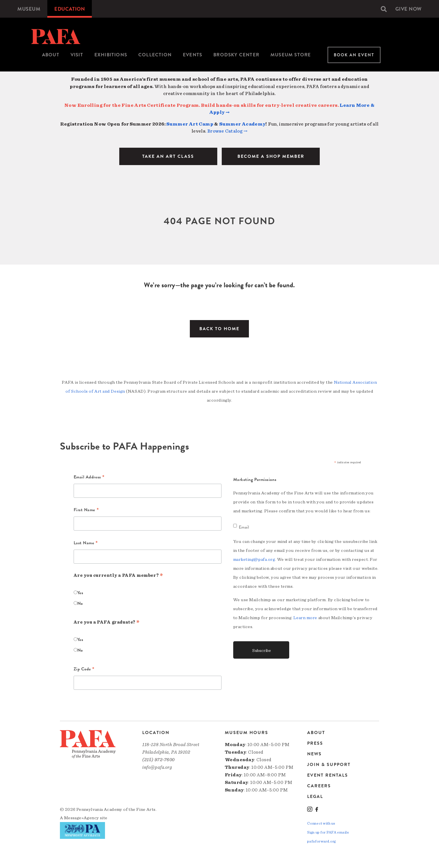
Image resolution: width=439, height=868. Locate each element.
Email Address (89, 478)
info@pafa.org (157, 767)
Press (315, 743)
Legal (315, 796)
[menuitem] (29, 9)
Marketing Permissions (255, 480)
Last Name (86, 543)
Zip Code (84, 670)
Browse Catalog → (227, 131)
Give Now (408, 9)
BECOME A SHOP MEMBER (271, 156)
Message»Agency (82, 818)
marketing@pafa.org (254, 559)
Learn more (305, 618)
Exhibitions (111, 55)
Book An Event (354, 55)
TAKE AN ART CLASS (168, 156)
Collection (155, 55)
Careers (319, 786)
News (314, 754)
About (51, 55)
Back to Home (219, 329)
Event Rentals (328, 775)
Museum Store (291, 55)
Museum (29, 9)
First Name (86, 510)
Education (70, 9)
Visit (77, 55)
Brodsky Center (236, 55)
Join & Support (329, 765)
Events (192, 55)
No (80, 603)
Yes (80, 593)
